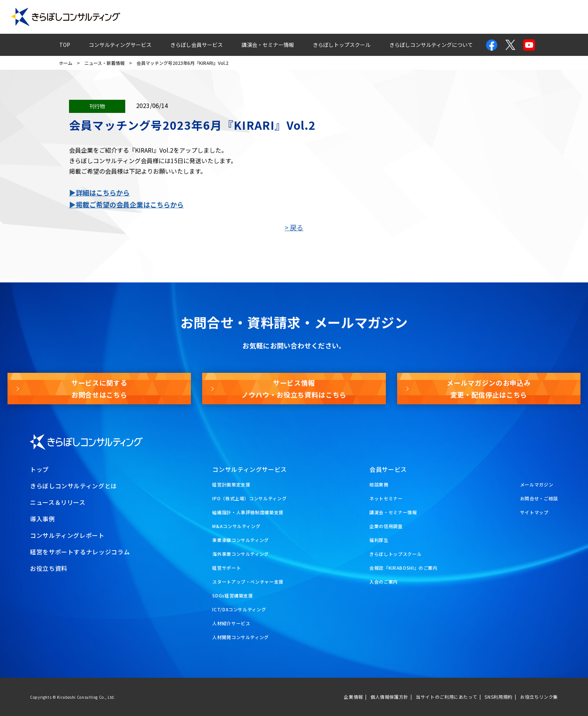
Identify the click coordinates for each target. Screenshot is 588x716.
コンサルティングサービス (120, 45)
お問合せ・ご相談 (539, 498)
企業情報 (353, 697)
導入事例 (261, 17)
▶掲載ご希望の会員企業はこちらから (126, 204)
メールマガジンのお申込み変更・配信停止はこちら (489, 389)
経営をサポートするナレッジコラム (80, 552)
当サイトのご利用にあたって (446, 697)
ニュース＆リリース (58, 502)
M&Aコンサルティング (236, 526)
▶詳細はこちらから (99, 192)
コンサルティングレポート (324, 17)
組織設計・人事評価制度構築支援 (248, 512)
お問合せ (453, 17)
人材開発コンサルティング (241, 637)
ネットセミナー (386, 498)
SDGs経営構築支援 (232, 595)
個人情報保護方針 (389, 697)
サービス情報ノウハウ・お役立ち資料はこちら (294, 389)
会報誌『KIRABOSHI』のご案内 (403, 568)
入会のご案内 (384, 582)
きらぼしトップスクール (342, 45)
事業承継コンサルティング (241, 540)
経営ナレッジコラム (399, 17)
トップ (39, 469)
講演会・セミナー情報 (268, 45)
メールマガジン (502, 17)
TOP (65, 45)
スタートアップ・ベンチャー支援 (248, 582)
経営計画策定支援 (231, 484)
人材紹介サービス (231, 623)
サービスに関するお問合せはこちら (99, 389)
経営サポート (226, 568)
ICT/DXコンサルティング (239, 609)
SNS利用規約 (498, 697)
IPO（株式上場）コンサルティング (249, 498)
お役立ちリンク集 (539, 697)
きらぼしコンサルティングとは (73, 486)
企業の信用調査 (386, 526)
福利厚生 (379, 540)
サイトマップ (534, 512)
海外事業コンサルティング (241, 554)
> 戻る (294, 227)
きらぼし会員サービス (196, 45)
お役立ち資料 (557, 17)
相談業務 (379, 484)
